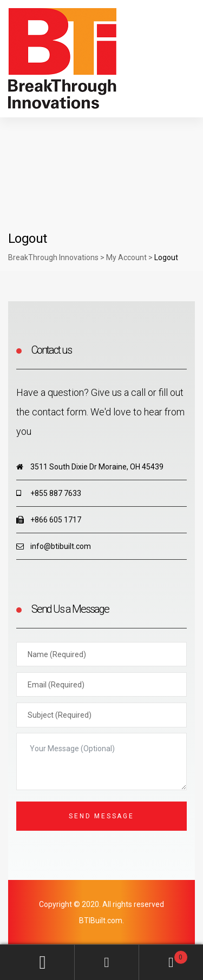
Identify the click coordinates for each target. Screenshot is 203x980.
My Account (43, 962)
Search (107, 962)
